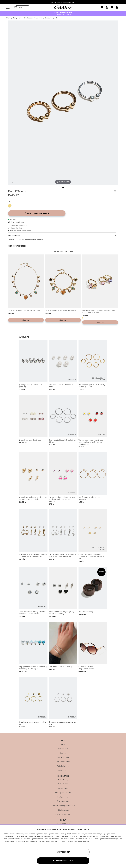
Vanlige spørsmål (63, 824)
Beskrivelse (14, 236)
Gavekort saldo (63, 771)
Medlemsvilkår (63, 757)
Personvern (63, 749)
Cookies (63, 753)
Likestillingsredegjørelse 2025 (63, 806)
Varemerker (63, 788)
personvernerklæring (42, 841)
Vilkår (63, 744)
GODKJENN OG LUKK (63, 861)
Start (8, 18)
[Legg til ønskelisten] (115, 191)
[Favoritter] (113, 7)
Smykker (17, 18)
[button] (108, 7)
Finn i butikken (16, 222)
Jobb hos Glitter (63, 762)
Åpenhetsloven (63, 801)
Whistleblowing (63, 810)
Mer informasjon (17, 246)
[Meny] (8, 7)
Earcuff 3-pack (51, 18)
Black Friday (63, 780)
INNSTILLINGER (63, 852)
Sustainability (63, 797)
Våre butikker (63, 784)
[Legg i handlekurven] (37, 213)
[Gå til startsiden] (63, 7)
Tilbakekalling (63, 766)
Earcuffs (39, 18)
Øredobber (28, 18)
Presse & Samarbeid (63, 815)
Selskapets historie (63, 793)
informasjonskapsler (81, 841)
